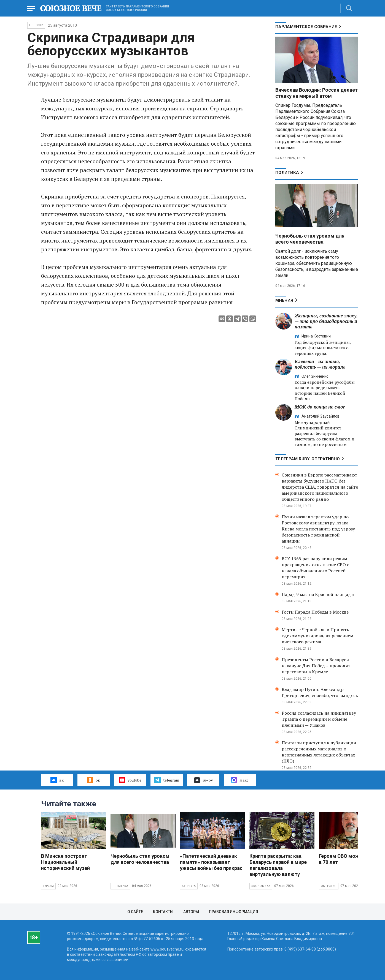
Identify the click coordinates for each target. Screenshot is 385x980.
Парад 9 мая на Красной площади (318, 594)
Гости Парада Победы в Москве (315, 612)
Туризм (48, 886)
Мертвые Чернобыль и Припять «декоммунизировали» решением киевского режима (317, 636)
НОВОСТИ (36, 25)
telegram (167, 780)
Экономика (261, 886)
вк (57, 780)
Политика (287, 173)
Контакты (163, 912)
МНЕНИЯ (284, 300)
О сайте (135, 912)
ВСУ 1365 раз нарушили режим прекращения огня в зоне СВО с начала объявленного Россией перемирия (315, 568)
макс (240, 780)
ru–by (203, 780)
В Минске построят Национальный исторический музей (65, 862)
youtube (130, 780)
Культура (189, 886)
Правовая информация (233, 912)
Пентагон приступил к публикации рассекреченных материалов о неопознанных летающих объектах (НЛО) (319, 752)
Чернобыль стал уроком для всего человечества (310, 239)
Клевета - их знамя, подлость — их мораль (320, 364)
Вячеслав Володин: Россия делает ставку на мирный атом (317, 93)
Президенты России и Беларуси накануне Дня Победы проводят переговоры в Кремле (316, 666)
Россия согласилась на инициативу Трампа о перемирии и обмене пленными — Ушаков (319, 719)
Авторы (191, 912)
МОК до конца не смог (320, 407)
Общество (329, 886)
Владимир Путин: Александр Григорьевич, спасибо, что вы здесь (320, 692)
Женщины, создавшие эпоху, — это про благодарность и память (326, 321)
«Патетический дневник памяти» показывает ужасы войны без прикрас (211, 862)
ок (94, 780)
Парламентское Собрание (306, 27)
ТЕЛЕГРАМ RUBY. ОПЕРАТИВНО (308, 459)
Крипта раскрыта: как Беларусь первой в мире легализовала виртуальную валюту (278, 865)
